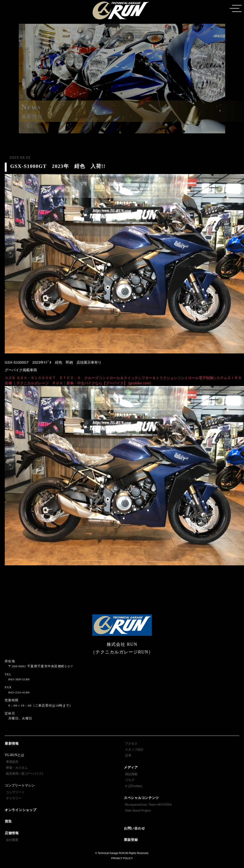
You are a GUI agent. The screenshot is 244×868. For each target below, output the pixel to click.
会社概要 (12, 840)
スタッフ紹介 (134, 750)
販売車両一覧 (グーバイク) (24, 774)
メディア (131, 767)
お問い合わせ (134, 828)
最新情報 (12, 744)
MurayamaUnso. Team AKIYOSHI (148, 805)
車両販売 (12, 762)
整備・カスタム (17, 768)
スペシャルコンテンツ (141, 798)
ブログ (130, 780)
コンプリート (15, 792)
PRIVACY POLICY (122, 858)
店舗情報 (12, 833)
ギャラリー (14, 798)
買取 (8, 821)
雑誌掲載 (131, 774)
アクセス (131, 744)
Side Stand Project (138, 810)
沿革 (128, 755)
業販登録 (131, 840)
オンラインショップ (20, 810)
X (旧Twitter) (134, 786)
